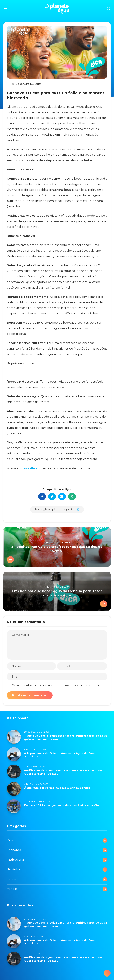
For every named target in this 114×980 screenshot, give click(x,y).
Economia (14, 850)
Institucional (16, 860)
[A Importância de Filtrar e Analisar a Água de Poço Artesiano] (14, 754)
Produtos (14, 869)
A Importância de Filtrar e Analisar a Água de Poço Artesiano (60, 755)
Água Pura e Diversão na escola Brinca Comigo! (58, 788)
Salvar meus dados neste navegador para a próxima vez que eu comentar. (56, 685)
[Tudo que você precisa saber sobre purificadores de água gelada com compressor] (14, 737)
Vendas (12, 889)
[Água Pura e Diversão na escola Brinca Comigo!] (14, 789)
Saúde (12, 879)
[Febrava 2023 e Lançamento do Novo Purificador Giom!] (14, 806)
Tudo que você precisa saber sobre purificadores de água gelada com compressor (66, 737)
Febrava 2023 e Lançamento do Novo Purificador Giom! (63, 805)
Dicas (11, 840)
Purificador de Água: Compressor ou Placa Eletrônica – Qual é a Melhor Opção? (63, 772)
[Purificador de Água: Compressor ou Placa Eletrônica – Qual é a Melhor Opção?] (14, 772)
